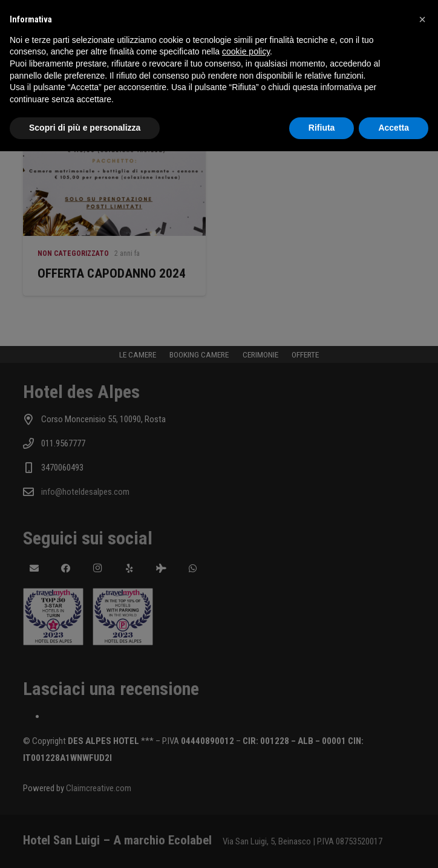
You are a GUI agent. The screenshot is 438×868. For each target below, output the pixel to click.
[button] (422, 19)
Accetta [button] (394, 128)
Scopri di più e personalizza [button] (85, 128)
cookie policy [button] (246, 51)
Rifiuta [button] (322, 128)
